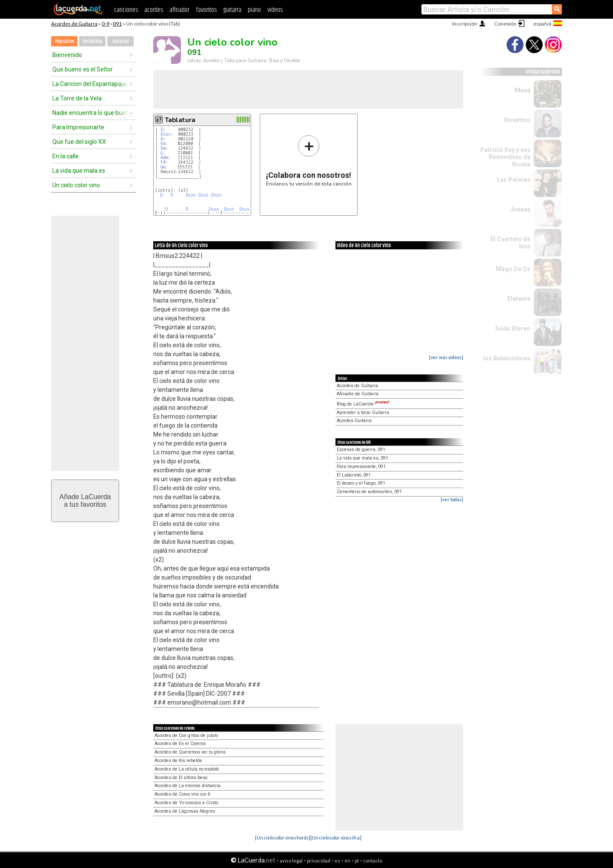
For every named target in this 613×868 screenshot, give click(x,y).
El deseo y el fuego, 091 (361, 483)
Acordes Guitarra (354, 421)
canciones (126, 10)
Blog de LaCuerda (363, 404)
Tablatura (180, 120)
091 (117, 24)
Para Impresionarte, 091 (361, 467)
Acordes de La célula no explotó (187, 769)
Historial (120, 41)
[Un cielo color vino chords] (283, 838)
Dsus (166, 134)
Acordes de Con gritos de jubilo (186, 735)
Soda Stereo (513, 328)
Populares (64, 41)
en (347, 861)
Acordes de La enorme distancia (188, 786)
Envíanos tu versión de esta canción (309, 161)
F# (163, 162)
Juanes (520, 209)
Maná (523, 90)
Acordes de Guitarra (74, 24)
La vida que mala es (79, 171)
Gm (163, 167)
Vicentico (517, 120)
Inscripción (465, 24)
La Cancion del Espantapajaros (91, 84)
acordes (154, 10)
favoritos (206, 10)
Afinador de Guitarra (358, 394)
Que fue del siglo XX (79, 142)
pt (357, 861)
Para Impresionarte (78, 127)
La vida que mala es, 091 (362, 458)
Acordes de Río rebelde (178, 761)
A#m (164, 158)
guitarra (232, 10)
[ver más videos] (446, 357)
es (337, 861)
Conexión (505, 24)
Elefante (519, 299)
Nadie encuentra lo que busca (91, 113)
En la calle (66, 156)
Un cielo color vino (76, 185)
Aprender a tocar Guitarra (363, 413)
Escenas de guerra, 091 (361, 450)
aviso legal (291, 861)
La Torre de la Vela (77, 98)
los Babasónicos (507, 358)
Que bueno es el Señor (83, 69)
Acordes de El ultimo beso (181, 778)
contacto (373, 861)
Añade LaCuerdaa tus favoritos (85, 501)
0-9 (106, 24)
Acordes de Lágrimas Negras (185, 811)
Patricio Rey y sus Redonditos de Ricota (505, 157)
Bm (163, 148)
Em (163, 144)
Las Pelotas (514, 180)
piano (254, 10)
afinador (179, 10)
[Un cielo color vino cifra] (336, 838)
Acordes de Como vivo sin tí (182, 794)
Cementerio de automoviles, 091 (369, 492)
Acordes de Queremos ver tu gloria (190, 752)
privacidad (319, 861)
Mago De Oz (513, 269)
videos (275, 10)
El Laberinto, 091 (354, 475)
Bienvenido (67, 55)
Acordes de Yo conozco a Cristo (186, 803)
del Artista (92, 41)
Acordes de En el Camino (180, 744)
